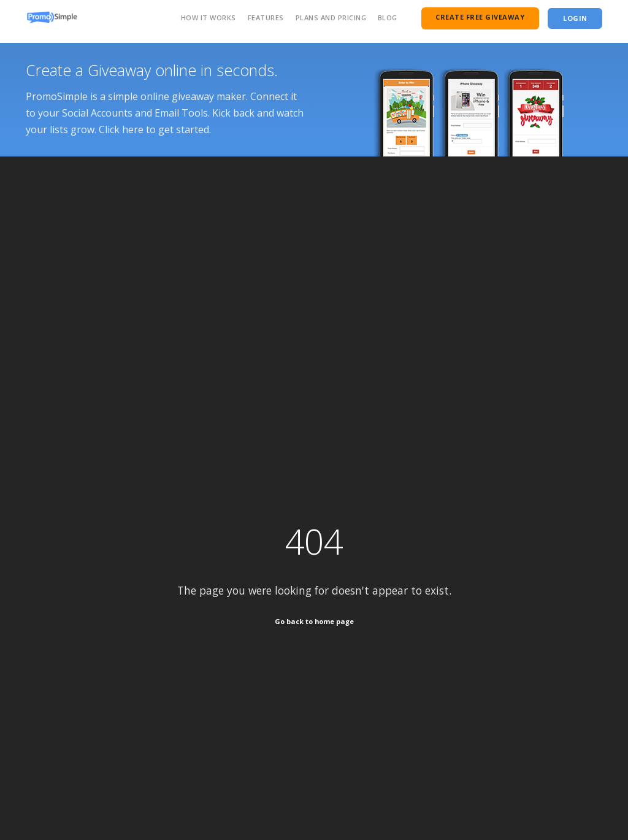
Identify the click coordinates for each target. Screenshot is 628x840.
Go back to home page (314, 621)
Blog (388, 17)
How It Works (209, 17)
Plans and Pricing (331, 17)
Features (266, 17)
